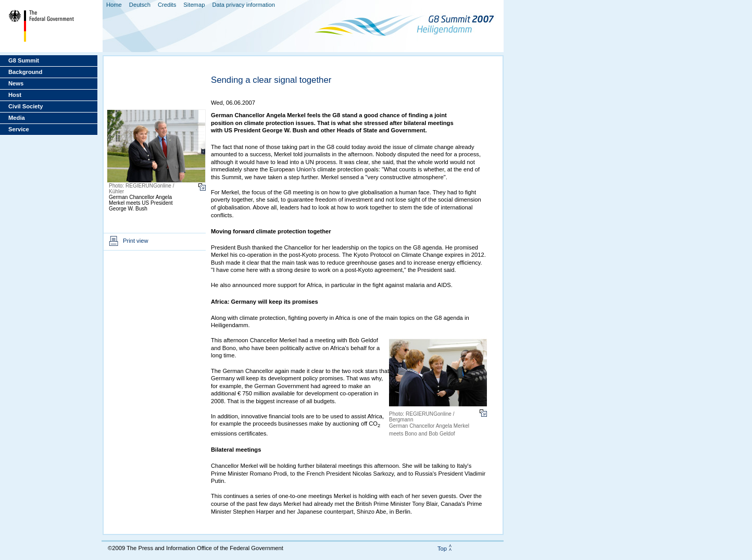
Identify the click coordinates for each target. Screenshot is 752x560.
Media (17, 118)
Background (25, 72)
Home (114, 5)
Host (15, 95)
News (16, 83)
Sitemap (194, 5)
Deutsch (140, 5)
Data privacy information (243, 5)
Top (442, 549)
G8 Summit (24, 60)
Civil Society (26, 106)
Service (19, 129)
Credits (167, 5)
